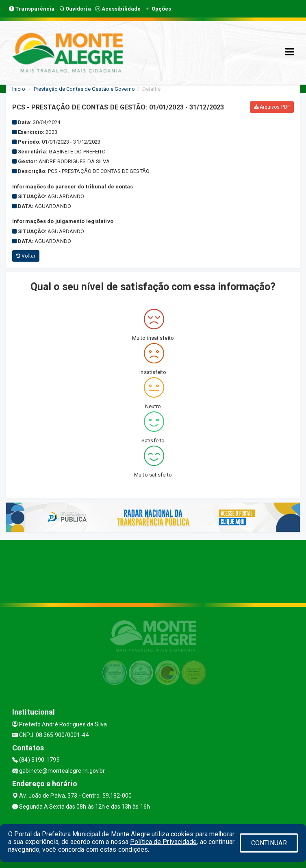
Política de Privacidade (163, 842)
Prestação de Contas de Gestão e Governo (84, 89)
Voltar (26, 256)
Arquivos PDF (272, 107)
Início (19, 89)
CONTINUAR (269, 843)
